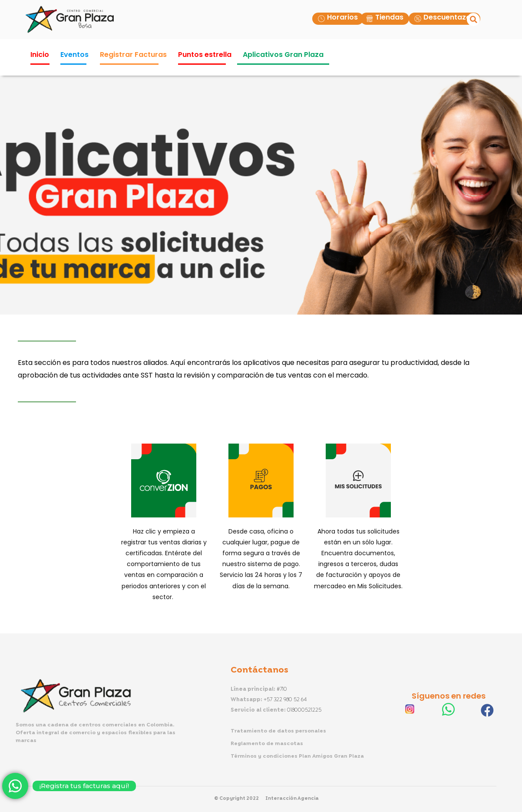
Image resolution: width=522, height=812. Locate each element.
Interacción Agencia (292, 799)
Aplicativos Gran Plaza (283, 55)
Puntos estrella (205, 55)
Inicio (40, 55)
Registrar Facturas (133, 55)
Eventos (74, 55)
